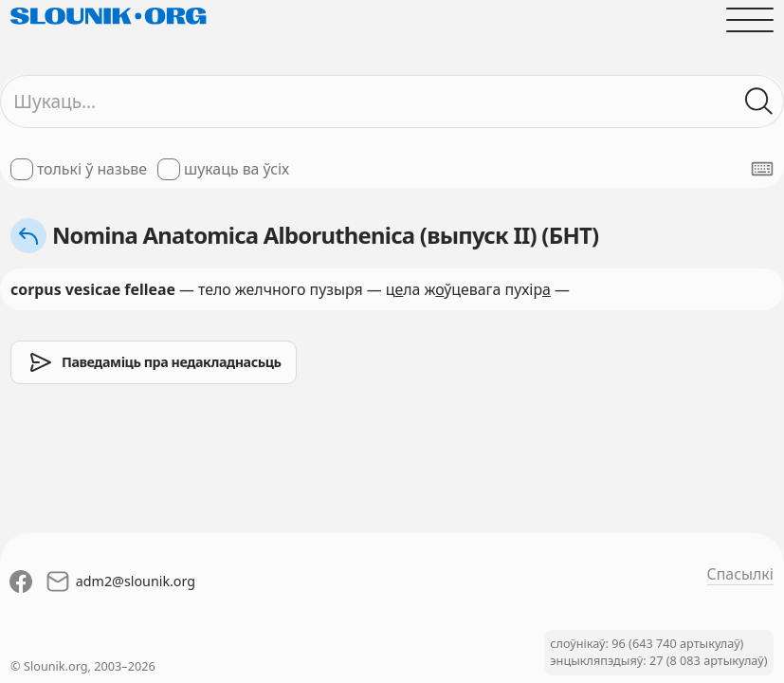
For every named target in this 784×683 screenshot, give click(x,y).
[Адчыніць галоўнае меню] (750, 20)
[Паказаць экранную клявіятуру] (762, 169)
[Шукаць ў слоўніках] (759, 102)
